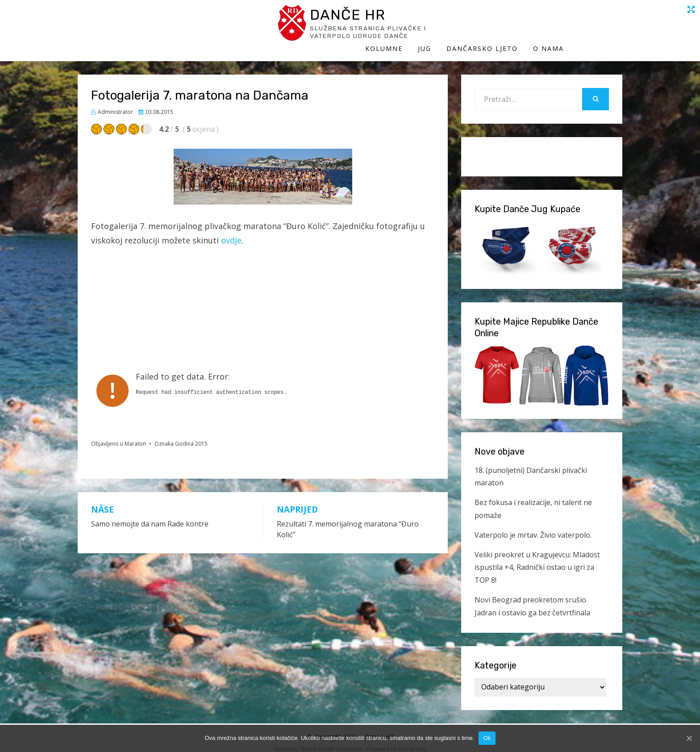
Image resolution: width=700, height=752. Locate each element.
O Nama (607, 26)
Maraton (135, 435)
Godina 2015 (191, 435)
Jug (483, 26)
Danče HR (160, 17)
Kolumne (442, 26)
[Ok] (689, 738)
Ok (487, 738)
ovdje (231, 231)
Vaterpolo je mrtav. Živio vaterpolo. (533, 526)
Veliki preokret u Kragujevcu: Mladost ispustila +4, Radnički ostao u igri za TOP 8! (537, 558)
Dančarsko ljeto (541, 26)
